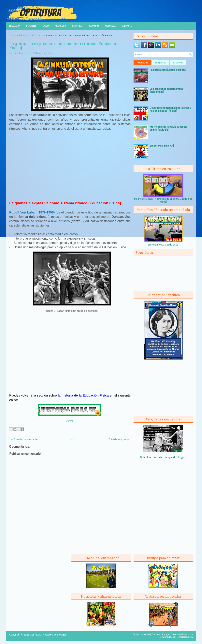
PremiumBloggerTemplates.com (175, 637)
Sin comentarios (44, 53)
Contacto (127, 26)
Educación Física (29, 35)
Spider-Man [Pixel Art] (162, 146)
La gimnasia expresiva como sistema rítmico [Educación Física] (64, 45)
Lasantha (187, 634)
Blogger (181, 457)
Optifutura (18, 53)
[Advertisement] (70, 167)
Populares (142, 63)
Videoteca (110, 26)
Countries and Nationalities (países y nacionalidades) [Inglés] (170, 109)
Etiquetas (161, 63)
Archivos (178, 63)
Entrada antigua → (119, 439)
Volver (69, 421)
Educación (15, 26)
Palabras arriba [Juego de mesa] (168, 70)
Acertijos (77, 26)
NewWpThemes (152, 634)
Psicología (60, 26)
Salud (46, 26)
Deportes (31, 26)
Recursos (94, 26)
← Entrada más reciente (24, 439)
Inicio (14, 35)
